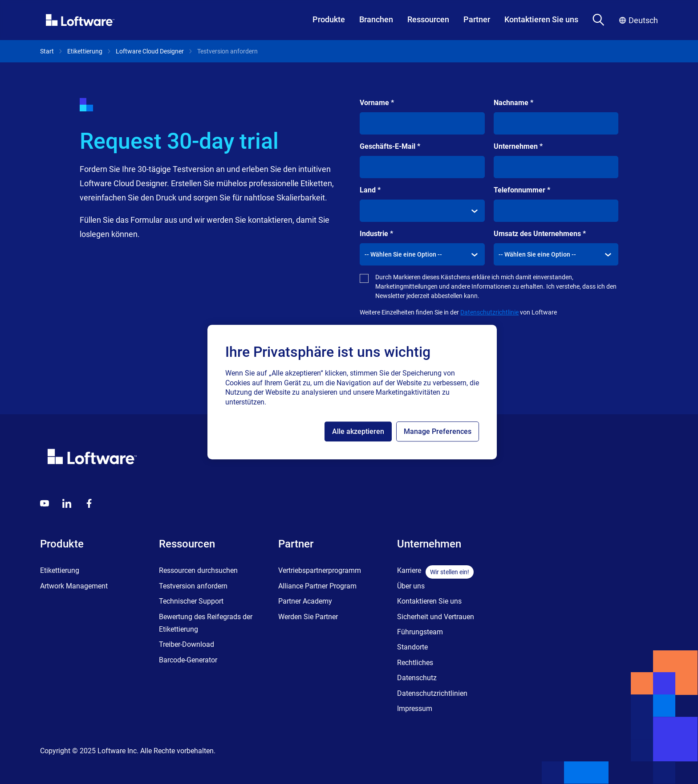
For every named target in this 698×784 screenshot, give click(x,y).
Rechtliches (415, 663)
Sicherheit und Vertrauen (436, 617)
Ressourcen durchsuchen (198, 570)
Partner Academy (305, 601)
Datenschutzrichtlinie (489, 312)
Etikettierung (85, 51)
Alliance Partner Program (317, 586)
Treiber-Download (187, 644)
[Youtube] (45, 503)
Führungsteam (420, 632)
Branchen (376, 19)
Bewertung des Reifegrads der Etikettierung (206, 623)
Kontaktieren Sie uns (541, 19)
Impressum (415, 708)
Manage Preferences (438, 431)
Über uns (411, 586)
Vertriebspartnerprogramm (320, 570)
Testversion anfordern (193, 586)
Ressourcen (428, 19)
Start (47, 51)
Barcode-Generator (188, 660)
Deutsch (639, 20)
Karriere (409, 570)
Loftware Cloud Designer (150, 51)
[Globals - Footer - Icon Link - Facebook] (89, 503)
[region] (352, 392)
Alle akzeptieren (358, 431)
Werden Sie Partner (308, 617)
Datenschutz (417, 678)
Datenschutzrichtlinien (432, 693)
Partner (477, 19)
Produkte (329, 19)
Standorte (412, 647)
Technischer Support (191, 601)
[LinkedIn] (67, 503)
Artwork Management (74, 586)
